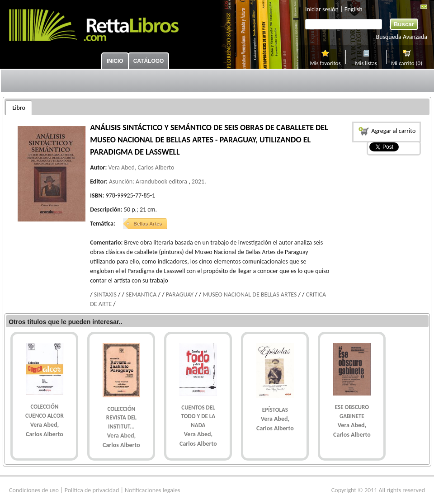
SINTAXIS (105, 294)
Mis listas (366, 62)
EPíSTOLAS (275, 410)
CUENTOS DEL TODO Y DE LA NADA (198, 416)
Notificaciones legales (153, 490)
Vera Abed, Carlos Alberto (141, 167)
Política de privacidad (92, 490)
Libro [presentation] (19, 108)
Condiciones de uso (34, 490)
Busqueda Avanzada (402, 37)
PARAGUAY (180, 294)
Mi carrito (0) (407, 62)
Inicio (115, 61)
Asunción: (122, 181)
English (354, 9)
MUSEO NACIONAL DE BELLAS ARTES (250, 294)
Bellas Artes (148, 224)
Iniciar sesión (322, 9)
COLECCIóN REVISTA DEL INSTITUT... (121, 418)
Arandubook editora (161, 181)
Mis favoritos (325, 62)
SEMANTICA (141, 294)
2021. (199, 181)
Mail (424, 7)
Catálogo (149, 61)
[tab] (19, 108)
